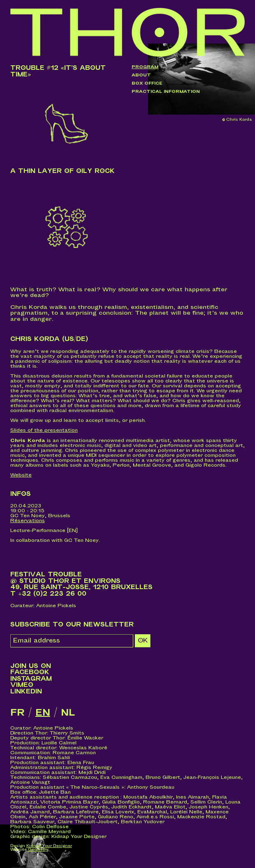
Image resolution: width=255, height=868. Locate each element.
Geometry (38, 850)
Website (21, 475)
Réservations (28, 521)
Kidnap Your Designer (49, 846)
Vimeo (22, 685)
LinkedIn (26, 692)
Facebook (30, 672)
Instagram (31, 679)
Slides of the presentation (44, 430)
